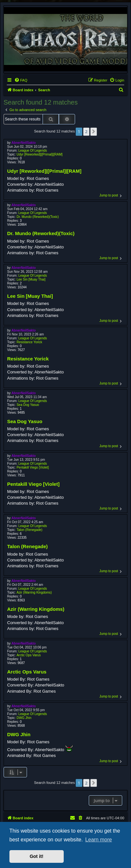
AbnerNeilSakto (23, 143)
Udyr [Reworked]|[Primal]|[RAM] (39, 154)
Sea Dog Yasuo (28, 405)
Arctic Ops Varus (29, 655)
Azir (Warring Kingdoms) (34, 592)
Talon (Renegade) (30, 530)
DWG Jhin (24, 718)
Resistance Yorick (29, 342)
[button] (94, 132)
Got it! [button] (36, 856)
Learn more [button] (98, 840)
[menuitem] (21, 80)
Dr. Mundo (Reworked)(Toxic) (38, 217)
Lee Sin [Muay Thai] (31, 279)
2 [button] (86, 132)
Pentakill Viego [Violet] (33, 467)
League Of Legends (33, 151)
